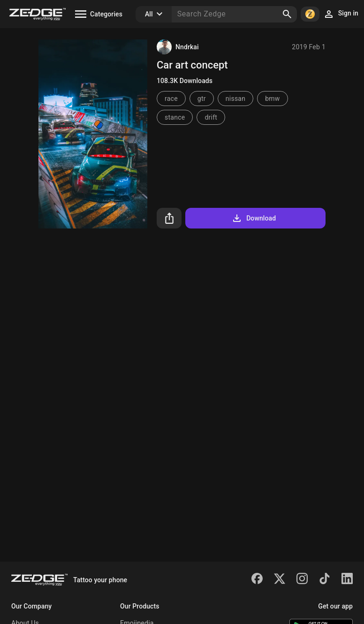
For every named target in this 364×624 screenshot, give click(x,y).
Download (254, 218)
